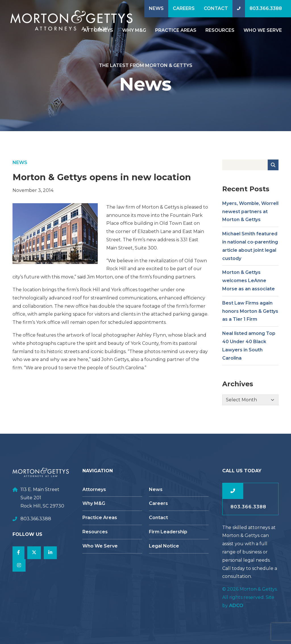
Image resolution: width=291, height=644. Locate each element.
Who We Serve (263, 30)
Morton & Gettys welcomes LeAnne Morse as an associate (249, 283)
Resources (220, 30)
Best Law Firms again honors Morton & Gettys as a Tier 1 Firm (250, 314)
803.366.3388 (266, 8)
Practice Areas (176, 30)
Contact (216, 8)
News (156, 8)
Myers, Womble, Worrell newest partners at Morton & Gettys (250, 214)
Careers (184, 8)
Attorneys (94, 489)
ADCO (236, 606)
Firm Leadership (168, 532)
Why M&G (134, 30)
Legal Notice (164, 546)
